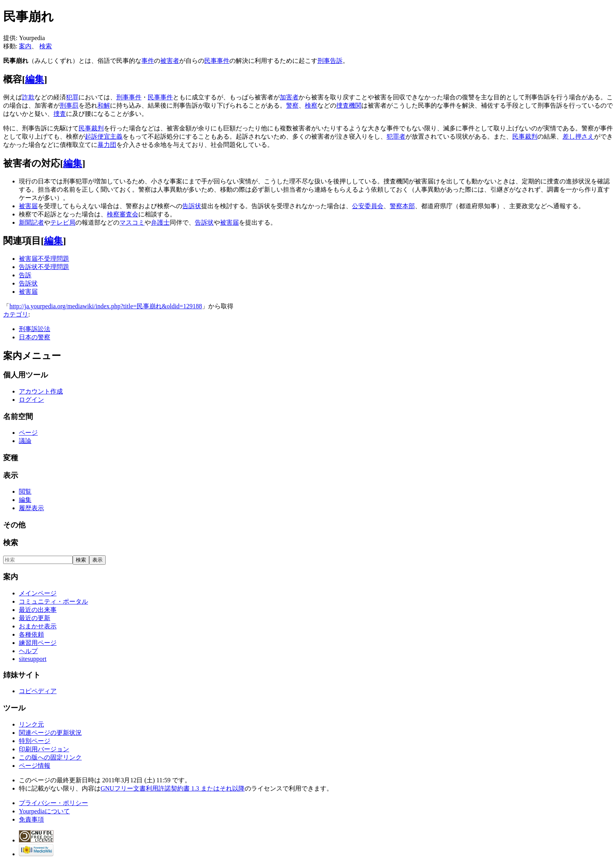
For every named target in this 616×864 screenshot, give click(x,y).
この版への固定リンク (50, 757)
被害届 (28, 206)
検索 (46, 46)
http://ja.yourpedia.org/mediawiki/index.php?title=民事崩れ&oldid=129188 (106, 306)
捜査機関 (349, 105)
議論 (25, 441)
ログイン (31, 400)
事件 (148, 61)
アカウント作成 (41, 391)
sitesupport (33, 659)
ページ (28, 433)
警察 (292, 105)
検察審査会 (123, 214)
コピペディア (38, 691)
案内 (25, 46)
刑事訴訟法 (35, 329)
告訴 (25, 275)
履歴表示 (31, 508)
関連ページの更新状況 (50, 733)
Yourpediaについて (44, 811)
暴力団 (107, 145)
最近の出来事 (38, 610)
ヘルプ (28, 651)
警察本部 (402, 206)
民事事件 (217, 61)
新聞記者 (31, 222)
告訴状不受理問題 (44, 267)
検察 (311, 105)
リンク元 (31, 724)
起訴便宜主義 (104, 136)
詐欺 (28, 97)
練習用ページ (38, 643)
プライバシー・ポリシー (53, 803)
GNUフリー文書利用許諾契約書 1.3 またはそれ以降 (173, 788)
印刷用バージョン (44, 749)
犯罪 (72, 97)
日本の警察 (35, 337)
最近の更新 (35, 618)
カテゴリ (16, 314)
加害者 (289, 97)
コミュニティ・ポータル (53, 601)
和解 (104, 105)
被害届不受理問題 (44, 259)
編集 (35, 79)
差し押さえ (578, 136)
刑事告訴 (330, 61)
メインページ (38, 593)
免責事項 (31, 819)
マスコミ (132, 222)
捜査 (60, 114)
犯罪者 (396, 136)
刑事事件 (129, 97)
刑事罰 (69, 105)
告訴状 (192, 206)
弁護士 (160, 222)
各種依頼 (31, 634)
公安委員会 (368, 206)
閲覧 (25, 491)
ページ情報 (35, 766)
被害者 (170, 61)
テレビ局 (63, 222)
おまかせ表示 (38, 626)
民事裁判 (91, 128)
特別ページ (35, 741)
